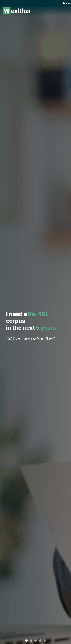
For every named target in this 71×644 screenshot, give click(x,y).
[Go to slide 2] (31, 641)
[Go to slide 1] (27, 641)
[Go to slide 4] (40, 641)
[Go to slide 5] (45, 641)
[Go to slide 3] (36, 641)
